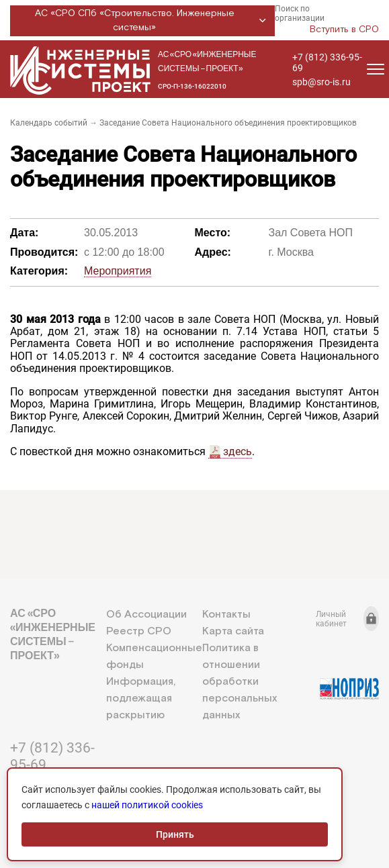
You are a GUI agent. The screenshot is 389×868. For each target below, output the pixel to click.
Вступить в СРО (344, 30)
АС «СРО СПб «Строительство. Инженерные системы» (153, 20)
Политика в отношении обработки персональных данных (240, 682)
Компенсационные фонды (154, 657)
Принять (175, 834)
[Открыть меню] (376, 69)
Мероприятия (118, 271)
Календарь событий (49, 123)
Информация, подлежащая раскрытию (141, 698)
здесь (237, 451)
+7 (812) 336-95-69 (327, 62)
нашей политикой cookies (147, 805)
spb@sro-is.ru (321, 82)
